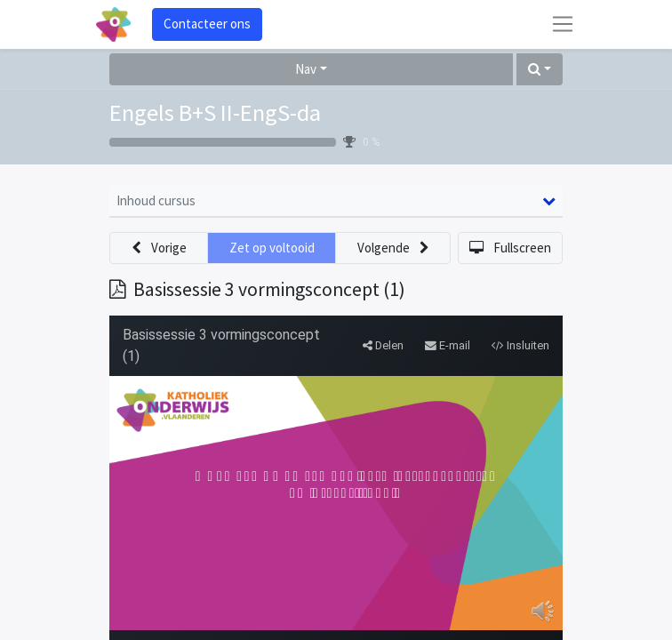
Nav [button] (306, 69)
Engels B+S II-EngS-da (215, 112)
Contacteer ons (207, 24)
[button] (540, 70)
